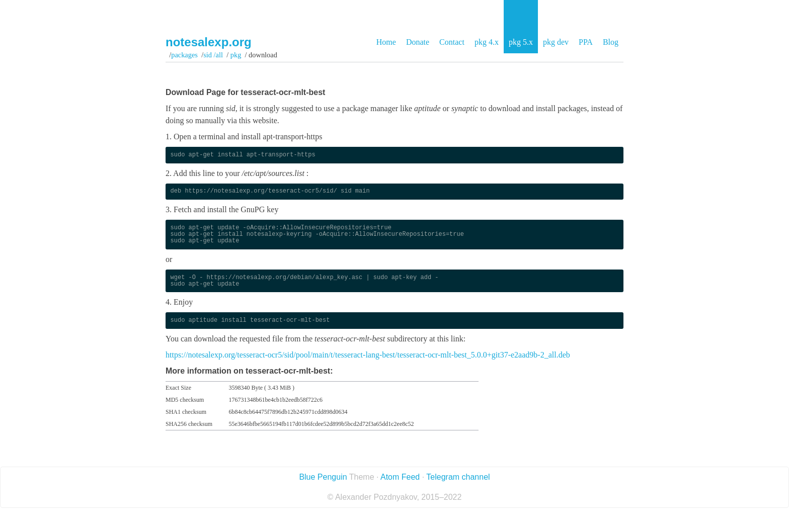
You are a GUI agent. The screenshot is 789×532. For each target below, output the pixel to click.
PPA (586, 42)
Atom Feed (400, 477)
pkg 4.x (487, 42)
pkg (236, 55)
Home (386, 42)
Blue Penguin (323, 477)
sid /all (213, 55)
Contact (452, 42)
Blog (611, 42)
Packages (184, 55)
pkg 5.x (521, 42)
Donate (418, 42)
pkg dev (556, 42)
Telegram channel (458, 477)
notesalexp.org (209, 42)
